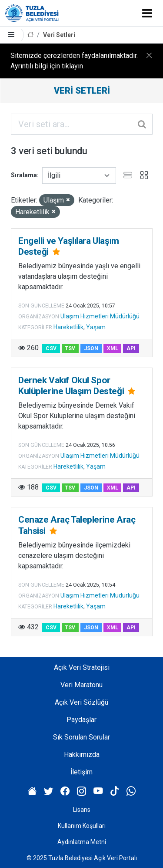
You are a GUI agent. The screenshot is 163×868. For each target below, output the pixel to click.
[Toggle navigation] (147, 13)
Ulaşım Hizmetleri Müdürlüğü (100, 316)
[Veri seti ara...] (82, 124)
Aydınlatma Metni (82, 842)
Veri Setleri (59, 35)
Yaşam (96, 327)
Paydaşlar (81, 720)
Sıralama (24, 175)
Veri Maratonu (81, 685)
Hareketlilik (68, 327)
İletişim (81, 772)
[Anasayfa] (30, 35)
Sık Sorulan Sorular (81, 737)
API (131, 348)
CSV (51, 348)
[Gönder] (143, 124)
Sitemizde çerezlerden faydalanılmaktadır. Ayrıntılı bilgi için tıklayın (74, 61)
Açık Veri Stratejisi (82, 667)
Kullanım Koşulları (82, 826)
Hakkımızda (82, 755)
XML (113, 348)
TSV (70, 348)
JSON (91, 348)
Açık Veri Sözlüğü (81, 702)
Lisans (82, 810)
